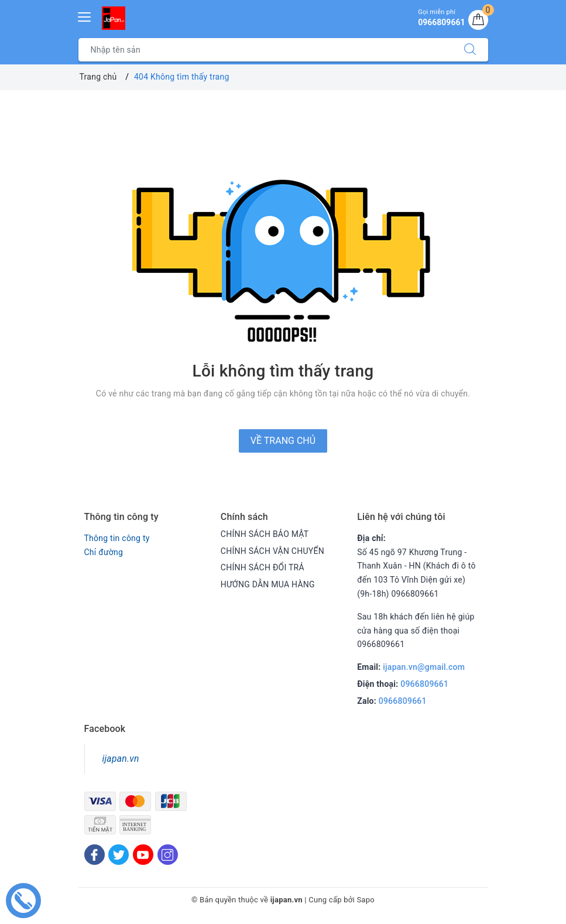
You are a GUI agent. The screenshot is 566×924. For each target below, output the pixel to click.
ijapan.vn (121, 759)
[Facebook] (95, 855)
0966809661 (424, 684)
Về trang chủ (283, 441)
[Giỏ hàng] (478, 20)
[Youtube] (143, 855)
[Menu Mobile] (85, 16)
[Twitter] (119, 855)
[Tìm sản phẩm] (265, 50)
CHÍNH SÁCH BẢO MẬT (265, 534)
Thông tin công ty (117, 538)
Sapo (366, 900)
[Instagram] (168, 855)
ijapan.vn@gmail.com (424, 667)
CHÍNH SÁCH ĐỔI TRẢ (263, 567)
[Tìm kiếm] (470, 50)
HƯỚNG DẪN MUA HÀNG (268, 584)
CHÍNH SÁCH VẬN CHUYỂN (272, 551)
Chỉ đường (104, 552)
